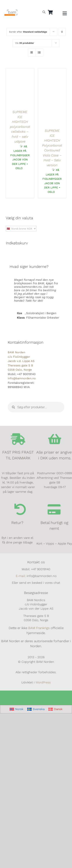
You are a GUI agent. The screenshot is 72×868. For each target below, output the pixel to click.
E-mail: (21, 576)
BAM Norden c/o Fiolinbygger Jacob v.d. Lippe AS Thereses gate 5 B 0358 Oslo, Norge (21, 361)
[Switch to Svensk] (13, 5)
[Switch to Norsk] (5, 5)
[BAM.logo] (11, 11)
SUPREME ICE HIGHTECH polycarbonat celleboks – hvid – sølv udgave (20, 127)
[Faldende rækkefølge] (62, 32)
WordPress (43, 682)
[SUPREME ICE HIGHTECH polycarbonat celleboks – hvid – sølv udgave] (20, 70)
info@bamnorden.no (22, 378)
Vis (25, 43)
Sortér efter (28, 32)
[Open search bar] (44, 12)
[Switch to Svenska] (36, 709)
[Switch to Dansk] (22, 5)
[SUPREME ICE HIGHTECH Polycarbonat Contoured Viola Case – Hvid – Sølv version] (52, 70)
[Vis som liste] (39, 53)
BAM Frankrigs (39, 628)
